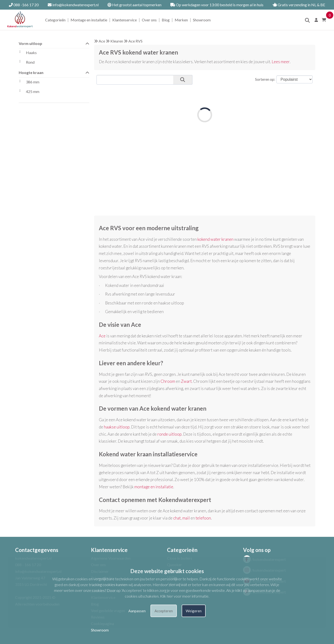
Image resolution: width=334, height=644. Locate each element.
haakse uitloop (117, 427)
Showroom (202, 20)
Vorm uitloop (54, 43)
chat (177, 518)
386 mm (29, 82)
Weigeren (194, 611)
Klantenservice (125, 20)
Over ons (149, 20)
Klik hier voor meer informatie (184, 596)
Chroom (168, 381)
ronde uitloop (170, 434)
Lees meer (281, 62)
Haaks (28, 53)
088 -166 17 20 (24, 5)
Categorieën (55, 20)
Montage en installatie (89, 20)
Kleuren (117, 41)
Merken (181, 20)
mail (186, 518)
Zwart (186, 381)
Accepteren (164, 611)
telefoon (203, 518)
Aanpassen (137, 611)
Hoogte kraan (54, 72)
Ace (102, 41)
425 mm (29, 92)
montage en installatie (154, 487)
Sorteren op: (265, 79)
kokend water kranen (215, 239)
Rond (27, 63)
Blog (166, 20)
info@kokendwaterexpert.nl (73, 5)
